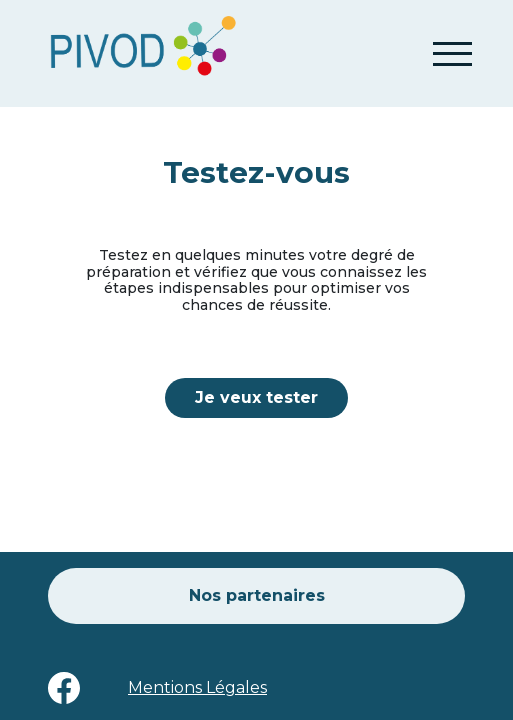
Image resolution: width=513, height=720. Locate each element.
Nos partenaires (257, 595)
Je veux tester (256, 397)
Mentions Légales (197, 687)
